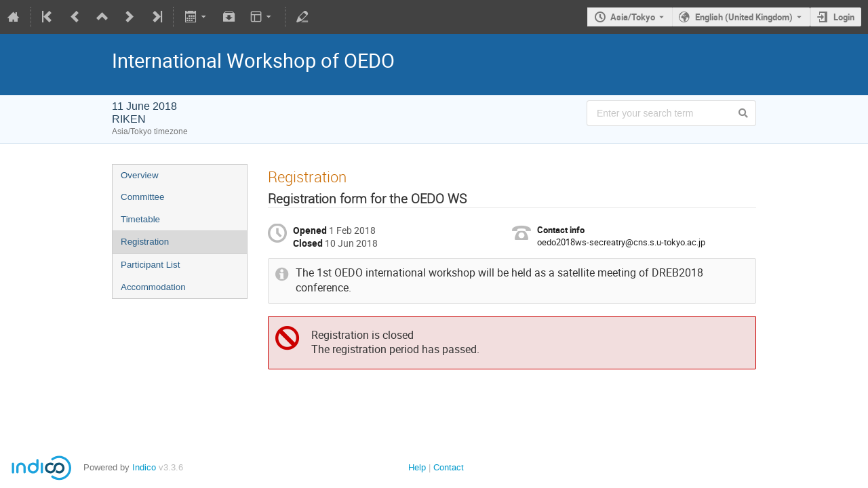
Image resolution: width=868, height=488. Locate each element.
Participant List (150, 265)
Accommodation (153, 287)
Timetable (140, 219)
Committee (142, 197)
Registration (145, 242)
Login (844, 17)
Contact (449, 467)
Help (417, 467)
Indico (144, 467)
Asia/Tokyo (633, 17)
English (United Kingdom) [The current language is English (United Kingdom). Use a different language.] (744, 17)
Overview (140, 175)
